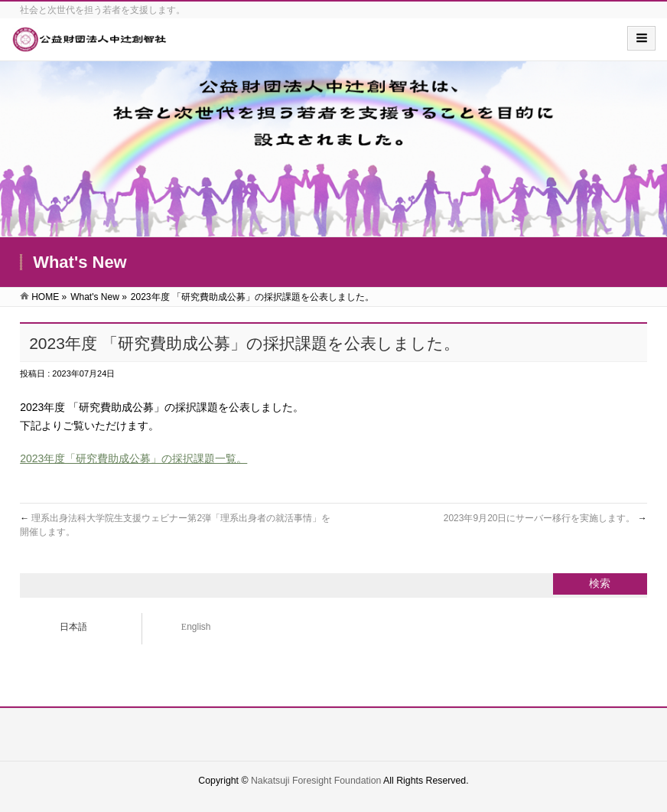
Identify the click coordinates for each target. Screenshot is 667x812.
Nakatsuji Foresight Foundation (316, 781)
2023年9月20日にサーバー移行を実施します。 (545, 518)
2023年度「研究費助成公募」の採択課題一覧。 (133, 458)
